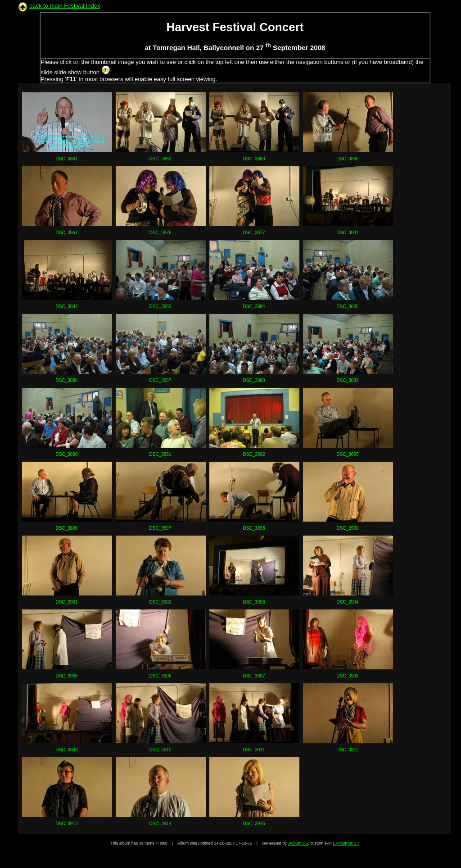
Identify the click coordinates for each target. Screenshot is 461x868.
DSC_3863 (254, 159)
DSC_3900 (348, 528)
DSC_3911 (254, 750)
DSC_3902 (160, 602)
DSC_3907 (254, 676)
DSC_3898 (254, 528)
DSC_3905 (67, 676)
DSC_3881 (348, 233)
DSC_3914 (160, 824)
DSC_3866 (348, 159)
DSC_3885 (348, 307)
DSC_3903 (254, 602)
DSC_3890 (67, 454)
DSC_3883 (160, 307)
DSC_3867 (67, 233)
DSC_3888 (254, 380)
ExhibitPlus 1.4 (346, 843)
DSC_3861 (67, 159)
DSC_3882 (67, 307)
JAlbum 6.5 (298, 843)
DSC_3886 (67, 380)
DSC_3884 (254, 307)
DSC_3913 (67, 824)
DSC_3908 (348, 676)
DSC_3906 (160, 676)
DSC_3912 (348, 750)
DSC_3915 (254, 824)
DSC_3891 (160, 454)
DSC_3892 (254, 454)
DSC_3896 (67, 528)
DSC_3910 (160, 750)
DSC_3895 (348, 454)
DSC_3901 (67, 602)
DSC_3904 (348, 602)
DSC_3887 (160, 380)
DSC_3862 (160, 159)
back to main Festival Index (65, 6)
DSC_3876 (160, 233)
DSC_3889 (348, 380)
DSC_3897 (160, 528)
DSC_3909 (67, 750)
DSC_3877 (254, 233)
